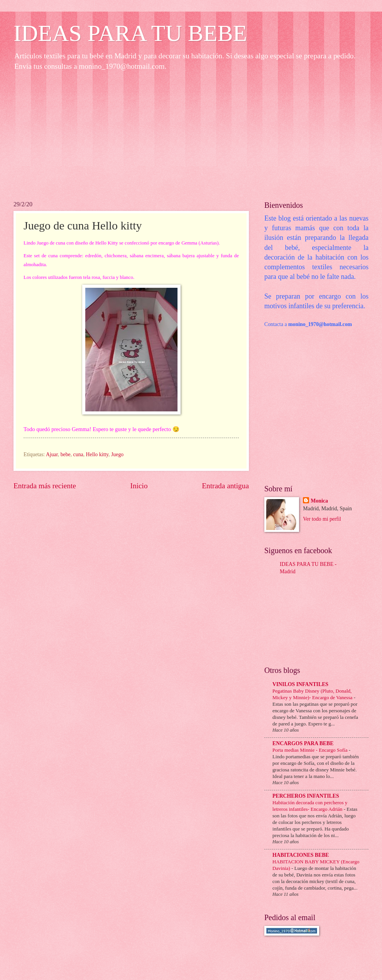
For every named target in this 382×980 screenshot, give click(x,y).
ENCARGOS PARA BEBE (303, 743)
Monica (319, 501)
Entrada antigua (225, 486)
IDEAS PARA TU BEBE (130, 33)
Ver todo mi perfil (322, 519)
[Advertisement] (191, 135)
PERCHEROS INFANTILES (306, 796)
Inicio (139, 486)
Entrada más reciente (45, 486)
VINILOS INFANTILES (300, 684)
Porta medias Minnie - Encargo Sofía (311, 750)
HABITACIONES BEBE (301, 855)
